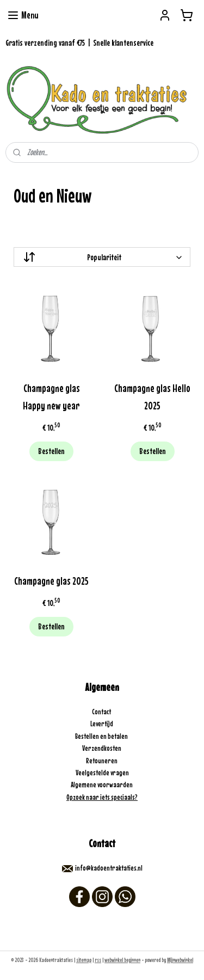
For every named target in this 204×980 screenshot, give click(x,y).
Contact (102, 712)
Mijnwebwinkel (180, 960)
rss (98, 960)
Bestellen (51, 451)
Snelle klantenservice (123, 42)
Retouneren (102, 761)
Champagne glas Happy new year (51, 397)
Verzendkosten (102, 748)
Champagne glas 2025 (51, 581)
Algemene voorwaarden (102, 785)
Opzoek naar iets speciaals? (102, 797)
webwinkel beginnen (122, 960)
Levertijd (102, 724)
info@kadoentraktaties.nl (109, 868)
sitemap (84, 960)
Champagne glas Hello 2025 (152, 397)
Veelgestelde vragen (102, 773)
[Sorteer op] (102, 257)
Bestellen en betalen (102, 736)
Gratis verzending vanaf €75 (45, 42)
